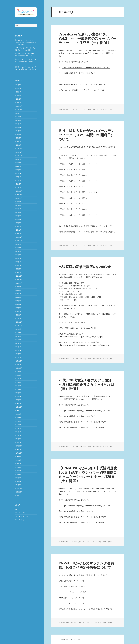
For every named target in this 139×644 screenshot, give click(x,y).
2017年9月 (18, 457)
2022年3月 (18, 265)
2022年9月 (18, 244)
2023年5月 (18, 216)
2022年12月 (18, 234)
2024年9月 (18, 159)
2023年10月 (18, 198)
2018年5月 (18, 428)
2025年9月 (18, 117)
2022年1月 (18, 272)
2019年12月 (18, 361)
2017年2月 (18, 481)
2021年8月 (18, 290)
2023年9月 (18, 202)
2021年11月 (18, 280)
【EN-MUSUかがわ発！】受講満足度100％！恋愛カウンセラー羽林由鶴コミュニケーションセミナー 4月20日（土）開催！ (88, 474)
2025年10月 (18, 113)
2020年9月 (18, 329)
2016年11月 (18, 492)
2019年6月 (18, 382)
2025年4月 (18, 134)
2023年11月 (18, 195)
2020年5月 (18, 343)
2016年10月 (18, 496)
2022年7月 (18, 251)
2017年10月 (18, 453)
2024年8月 (18, 163)
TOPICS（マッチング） (22, 516)
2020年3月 (18, 350)
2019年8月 (18, 375)
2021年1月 (18, 315)
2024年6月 (18, 170)
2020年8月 (18, 333)
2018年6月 (18, 425)
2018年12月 (18, 403)
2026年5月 (18, 88)
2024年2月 (18, 184)
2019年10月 (18, 368)
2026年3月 (18, 95)
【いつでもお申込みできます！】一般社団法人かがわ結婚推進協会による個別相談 (25, 42)
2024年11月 (18, 152)
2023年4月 (18, 219)
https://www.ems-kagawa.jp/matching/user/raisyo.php (82, 337)
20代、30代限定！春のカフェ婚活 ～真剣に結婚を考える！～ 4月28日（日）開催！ (87, 384)
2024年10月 (18, 156)
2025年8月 (18, 120)
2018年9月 (18, 414)
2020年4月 (18, 347)
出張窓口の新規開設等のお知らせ (85, 267)
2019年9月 (18, 372)
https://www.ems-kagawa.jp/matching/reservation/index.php (84, 345)
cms (16, 509)
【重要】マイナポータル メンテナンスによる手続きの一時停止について (25, 61)
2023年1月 (18, 230)
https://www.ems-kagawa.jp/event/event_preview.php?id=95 (86, 410)
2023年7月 (18, 209)
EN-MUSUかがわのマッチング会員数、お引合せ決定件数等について (86, 565)
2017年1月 (18, 485)
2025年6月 (18, 127)
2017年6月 (18, 467)
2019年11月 (18, 365)
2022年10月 (18, 241)
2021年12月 (18, 276)
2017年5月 (18, 471)
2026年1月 (18, 103)
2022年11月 (18, 237)
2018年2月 (18, 439)
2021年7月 (18, 294)
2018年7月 (18, 421)
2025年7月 (18, 124)
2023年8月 (18, 205)
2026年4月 (18, 92)
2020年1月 (18, 357)
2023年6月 (18, 212)
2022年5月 (18, 258)
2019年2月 (18, 396)
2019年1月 (18, 400)
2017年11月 (18, 449)
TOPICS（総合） (20, 520)
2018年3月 (18, 435)
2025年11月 (18, 110)
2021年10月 (18, 283)
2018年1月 (18, 442)
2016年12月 (18, 488)
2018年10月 (18, 411)
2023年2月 (18, 226)
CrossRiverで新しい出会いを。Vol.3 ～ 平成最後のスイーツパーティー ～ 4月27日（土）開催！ (87, 38)
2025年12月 (18, 106)
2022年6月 (18, 255)
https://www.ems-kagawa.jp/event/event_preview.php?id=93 (86, 506)
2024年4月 (18, 177)
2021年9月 (18, 287)
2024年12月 (18, 149)
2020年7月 (18, 336)
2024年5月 (18, 173)
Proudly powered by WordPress (69, 639)
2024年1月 (18, 188)
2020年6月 (18, 340)
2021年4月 (18, 304)
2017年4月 (18, 474)
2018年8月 (18, 418)
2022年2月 (18, 269)
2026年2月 (18, 99)
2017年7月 (18, 464)
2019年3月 (18, 393)
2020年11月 (18, 322)
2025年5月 (18, 131)
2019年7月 (18, 379)
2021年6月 (18, 297)
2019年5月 (18, 386)
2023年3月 (18, 223)
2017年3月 (18, 478)
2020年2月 (18, 354)
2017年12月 (18, 446)
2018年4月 (18, 432)
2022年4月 (18, 262)
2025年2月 (18, 142)
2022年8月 (18, 248)
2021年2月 (18, 311)
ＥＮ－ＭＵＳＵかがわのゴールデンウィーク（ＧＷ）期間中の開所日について (87, 135)
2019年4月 (18, 389)
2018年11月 (18, 407)
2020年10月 (18, 326)
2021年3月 (18, 308)
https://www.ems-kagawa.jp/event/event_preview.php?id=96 (86, 67)
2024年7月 (18, 166)
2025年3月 (18, 138)
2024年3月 (18, 180)
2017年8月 (18, 460)
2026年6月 (18, 85)
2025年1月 (18, 145)
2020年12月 (18, 319)
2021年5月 (18, 301)
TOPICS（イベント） (21, 513)
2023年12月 (18, 191)
